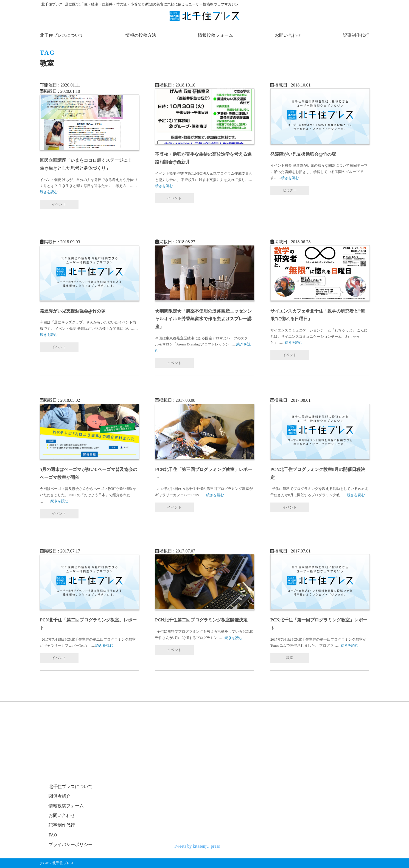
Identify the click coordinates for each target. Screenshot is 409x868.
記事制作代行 (356, 35)
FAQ (53, 835)
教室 (290, 658)
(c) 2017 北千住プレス (57, 863)
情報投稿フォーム (215, 35)
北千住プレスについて (62, 35)
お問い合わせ (288, 35)
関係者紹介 (60, 796)
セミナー (290, 190)
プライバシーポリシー (71, 845)
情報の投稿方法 (141, 35)
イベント (59, 204)
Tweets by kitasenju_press (197, 846)
